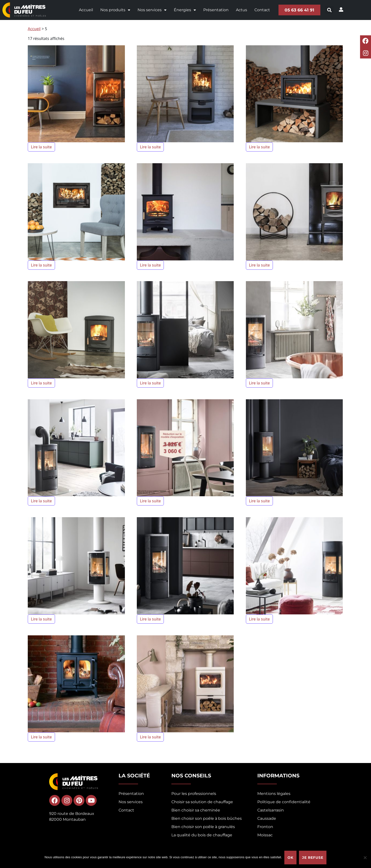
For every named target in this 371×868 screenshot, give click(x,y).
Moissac (265, 835)
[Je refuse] (365, 858)
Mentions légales (274, 794)
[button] (329, 10)
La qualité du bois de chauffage (202, 835)
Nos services (152, 10)
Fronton (265, 827)
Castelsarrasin (271, 810)
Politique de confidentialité (284, 802)
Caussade (267, 818)
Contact (262, 10)
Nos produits (115, 10)
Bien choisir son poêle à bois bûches (207, 818)
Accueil (86, 10)
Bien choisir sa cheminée (196, 810)
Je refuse (313, 858)
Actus (241, 10)
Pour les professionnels (194, 794)
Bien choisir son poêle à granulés (203, 827)
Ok (290, 858)
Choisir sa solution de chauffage (202, 802)
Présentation (216, 10)
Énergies (185, 10)
